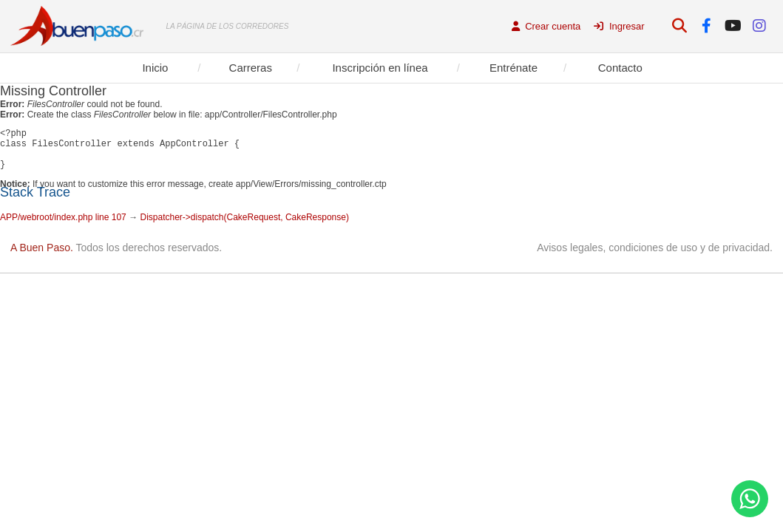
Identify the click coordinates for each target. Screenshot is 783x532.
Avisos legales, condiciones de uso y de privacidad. (655, 256)
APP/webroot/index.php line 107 (63, 226)
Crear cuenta (546, 26)
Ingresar (619, 26)
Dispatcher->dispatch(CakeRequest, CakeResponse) (244, 226)
